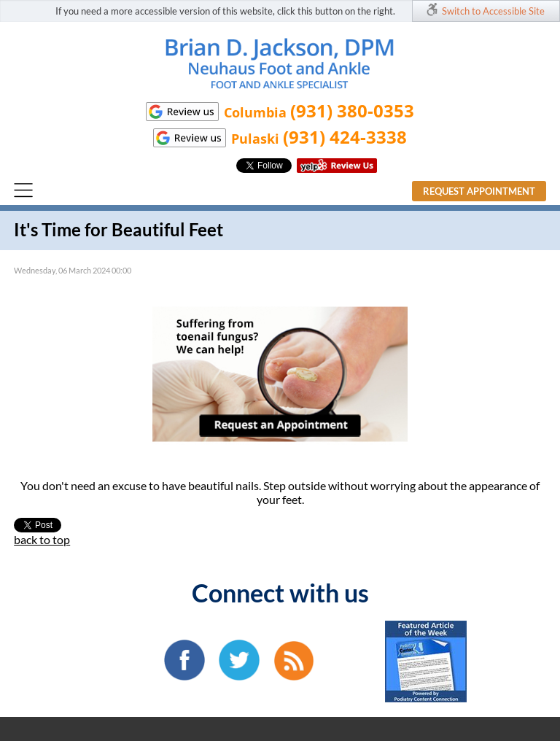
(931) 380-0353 (352, 110)
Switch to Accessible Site (493, 11)
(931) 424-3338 (345, 137)
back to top (42, 539)
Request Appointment (479, 191)
